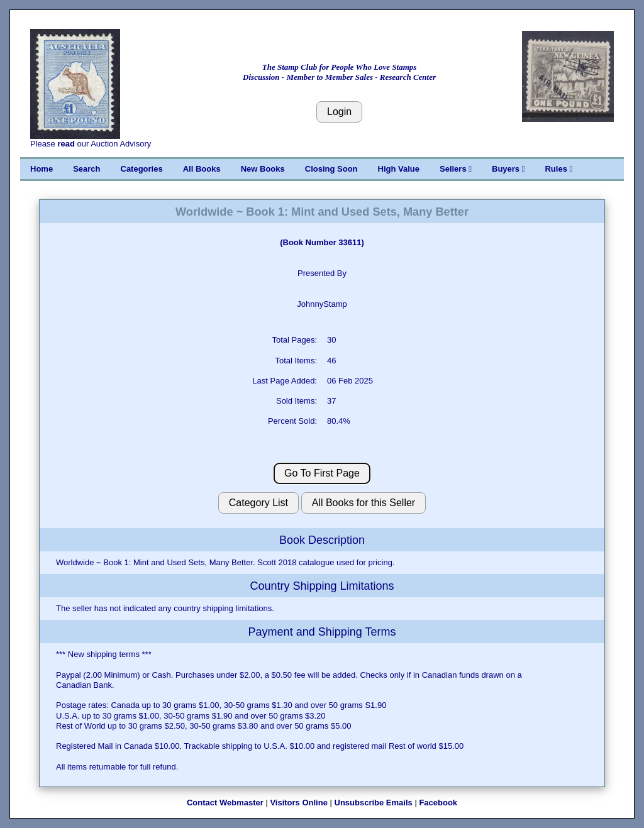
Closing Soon (331, 169)
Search (86, 169)
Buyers (508, 169)
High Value (399, 169)
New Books (263, 169)
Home (42, 169)
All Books (202, 169)
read (66, 144)
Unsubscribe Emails (374, 803)
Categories (142, 169)
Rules (558, 169)
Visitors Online (299, 803)
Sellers (456, 169)
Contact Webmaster (225, 803)
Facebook (438, 803)
